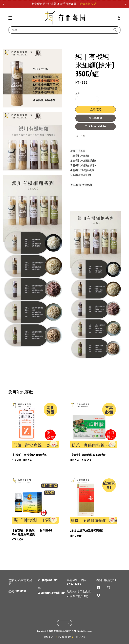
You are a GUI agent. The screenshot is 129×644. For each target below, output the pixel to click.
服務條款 (48, 637)
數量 (78, 93)
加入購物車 (96, 118)
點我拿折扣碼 (88, 4)
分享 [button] (80, 136)
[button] (10, 18)
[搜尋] (115, 30)
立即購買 (96, 109)
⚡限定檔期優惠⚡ (64, 637)
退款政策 (81, 637)
